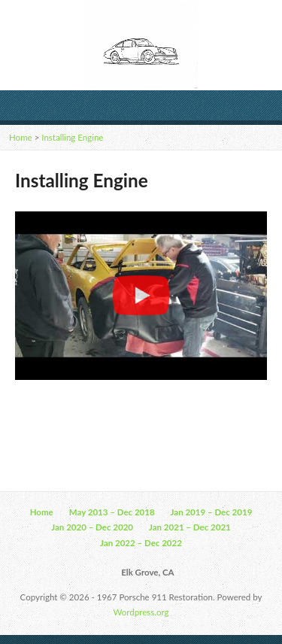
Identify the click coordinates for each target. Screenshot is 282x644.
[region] (141, 295)
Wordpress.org (141, 612)
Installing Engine (72, 137)
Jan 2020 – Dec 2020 (92, 527)
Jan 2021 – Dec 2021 (190, 527)
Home (21, 137)
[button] (141, 295)
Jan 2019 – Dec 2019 (212, 512)
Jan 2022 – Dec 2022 (141, 543)
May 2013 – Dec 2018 (112, 512)
